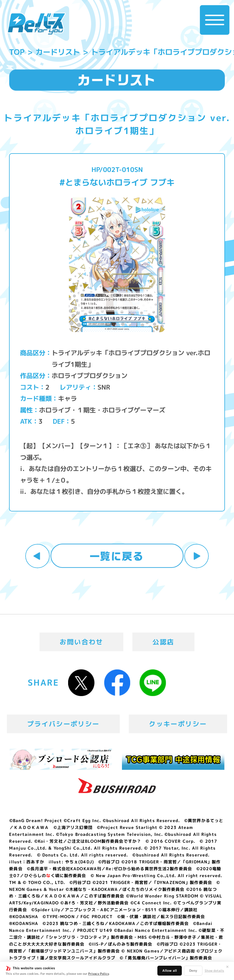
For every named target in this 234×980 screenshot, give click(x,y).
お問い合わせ (81, 642)
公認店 (163, 642)
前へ (37, 556)
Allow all (170, 971)
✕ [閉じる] (227, 967)
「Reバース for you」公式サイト (37, 24)
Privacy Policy (98, 974)
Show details (214, 971)
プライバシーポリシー (63, 724)
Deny (193, 971)
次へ (196, 556)
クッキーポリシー (178, 724)
